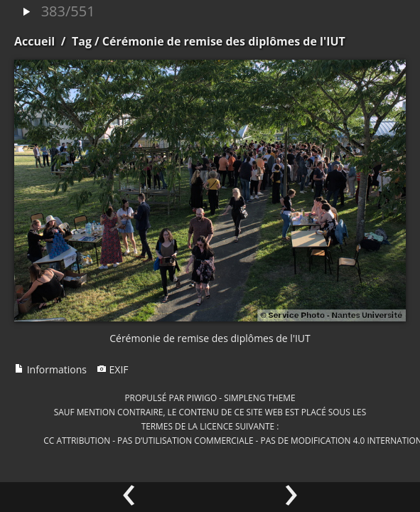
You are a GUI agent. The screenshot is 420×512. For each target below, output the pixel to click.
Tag (82, 41)
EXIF (113, 369)
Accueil (34, 41)
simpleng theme (259, 398)
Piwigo (201, 398)
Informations (50, 369)
